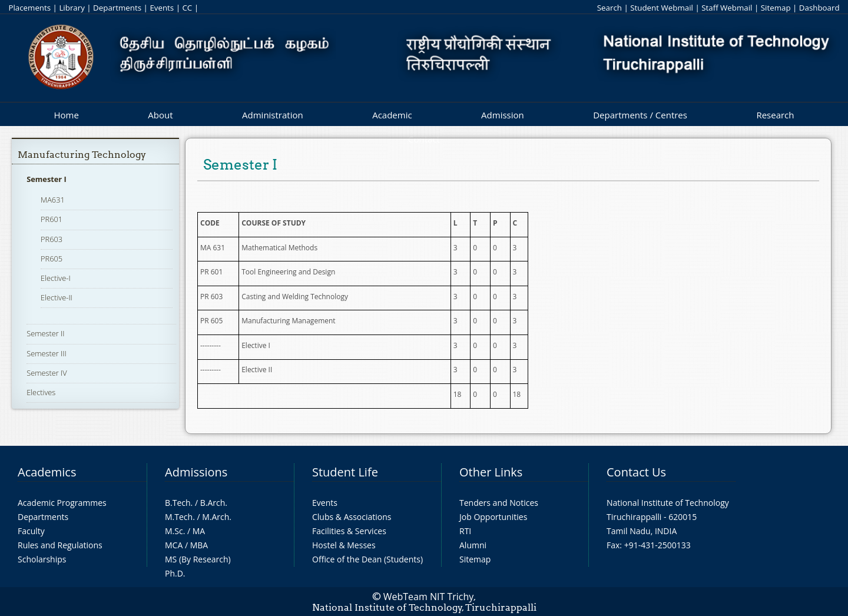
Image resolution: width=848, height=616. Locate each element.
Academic (392, 115)
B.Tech (178, 503)
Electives (41, 392)
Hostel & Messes (344, 545)
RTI (465, 531)
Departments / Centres (640, 115)
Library (72, 8)
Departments (117, 8)
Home (66, 115)
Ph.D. (175, 573)
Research (775, 115)
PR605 (52, 259)
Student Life (345, 472)
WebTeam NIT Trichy (429, 597)
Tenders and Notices (499, 503)
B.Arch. (214, 503)
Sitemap (776, 8)
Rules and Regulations (60, 545)
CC (187, 8)
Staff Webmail (727, 8)
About (160, 115)
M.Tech (179, 517)
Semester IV (47, 373)
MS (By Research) (198, 559)
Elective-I (56, 278)
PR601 (52, 219)
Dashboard (819, 8)
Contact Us (636, 472)
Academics (47, 472)
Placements (29, 8)
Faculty (31, 531)
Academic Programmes (62, 503)
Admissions (196, 472)
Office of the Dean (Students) (367, 559)
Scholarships (42, 559)
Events (162, 8)
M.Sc (174, 531)
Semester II (45, 333)
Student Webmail (662, 8)
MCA (174, 545)
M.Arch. (217, 517)
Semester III (47, 353)
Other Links (491, 472)
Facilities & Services (349, 531)
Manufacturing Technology (82, 155)
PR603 (52, 239)
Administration (273, 115)
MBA (199, 545)
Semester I (47, 179)
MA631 (53, 200)
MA (199, 531)
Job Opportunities (493, 517)
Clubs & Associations (352, 517)
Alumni (473, 545)
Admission (503, 115)
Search (609, 8)
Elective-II (57, 297)
